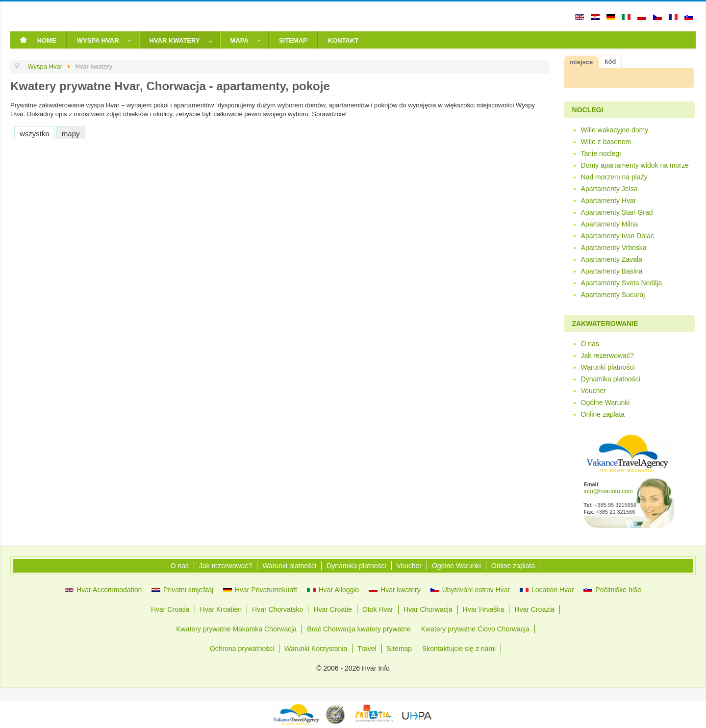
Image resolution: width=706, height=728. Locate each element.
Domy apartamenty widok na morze (635, 165)
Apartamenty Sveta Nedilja (622, 283)
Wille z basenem (606, 142)
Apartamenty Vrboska (614, 248)
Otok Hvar (378, 609)
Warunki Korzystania (316, 649)
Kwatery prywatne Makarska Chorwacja (236, 629)
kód (610, 62)
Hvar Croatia (170, 609)
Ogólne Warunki (605, 402)
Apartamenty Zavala (612, 259)
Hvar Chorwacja (428, 609)
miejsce (581, 62)
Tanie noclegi (601, 153)
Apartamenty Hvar (609, 201)
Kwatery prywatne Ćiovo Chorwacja (475, 629)
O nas (590, 344)
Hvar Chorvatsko (277, 609)
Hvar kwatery (395, 590)
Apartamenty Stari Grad (617, 212)
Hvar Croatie (333, 609)
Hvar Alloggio (333, 590)
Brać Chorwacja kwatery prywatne (359, 629)
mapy (71, 134)
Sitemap (399, 649)
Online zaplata (603, 414)
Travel (367, 649)
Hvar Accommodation (103, 590)
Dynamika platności (611, 379)
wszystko (35, 134)
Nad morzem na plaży (614, 177)
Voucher (593, 391)
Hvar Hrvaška (484, 609)
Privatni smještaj (182, 590)
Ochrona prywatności (242, 649)
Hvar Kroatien (221, 609)
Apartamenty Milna (610, 224)
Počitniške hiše (612, 590)
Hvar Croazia (534, 609)
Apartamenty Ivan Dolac (618, 236)
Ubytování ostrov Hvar (470, 590)
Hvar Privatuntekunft (260, 590)
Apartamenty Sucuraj (613, 295)
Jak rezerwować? (607, 355)
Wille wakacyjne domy (615, 130)
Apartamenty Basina (612, 271)
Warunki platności (608, 367)
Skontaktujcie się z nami (459, 649)
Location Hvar (547, 590)
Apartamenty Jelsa (609, 189)
